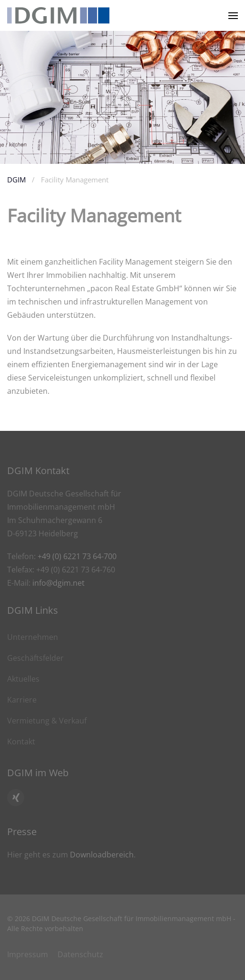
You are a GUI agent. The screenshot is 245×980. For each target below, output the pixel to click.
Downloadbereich (102, 855)
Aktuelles (23, 679)
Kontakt (21, 742)
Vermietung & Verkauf (47, 721)
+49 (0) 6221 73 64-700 (77, 556)
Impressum (28, 954)
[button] (233, 15)
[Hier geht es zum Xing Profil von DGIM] (16, 798)
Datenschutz (80, 954)
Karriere (22, 700)
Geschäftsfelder (35, 658)
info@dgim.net (59, 583)
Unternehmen (33, 637)
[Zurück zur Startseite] (58, 15)
